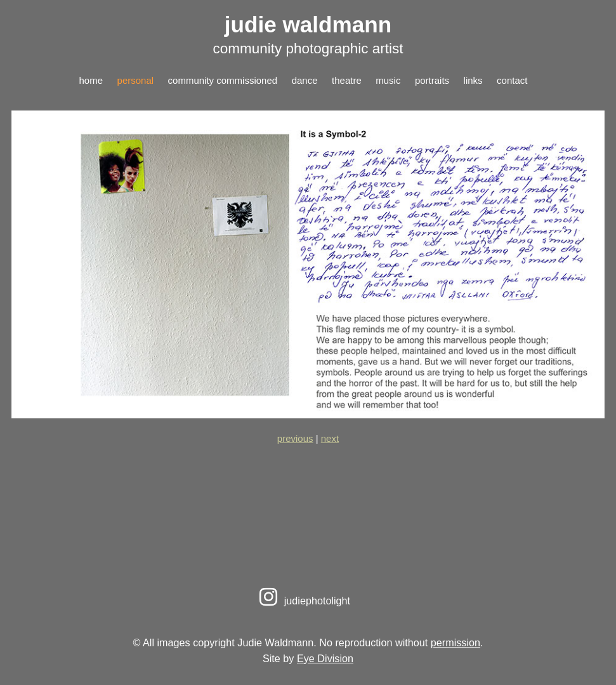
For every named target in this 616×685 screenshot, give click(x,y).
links (473, 80)
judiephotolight (303, 601)
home (91, 80)
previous (295, 438)
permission (455, 642)
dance (305, 80)
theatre (347, 80)
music (388, 80)
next (330, 438)
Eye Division (325, 658)
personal (136, 80)
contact (512, 80)
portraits (432, 80)
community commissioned (223, 80)
